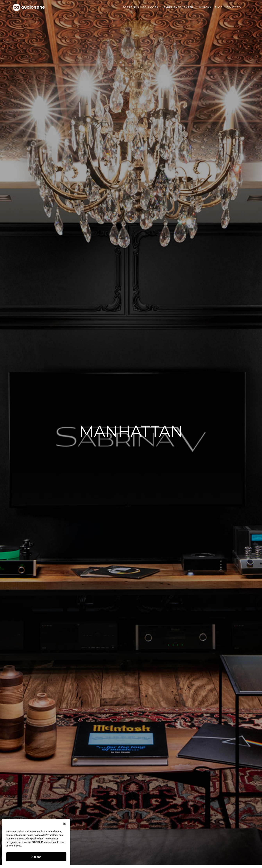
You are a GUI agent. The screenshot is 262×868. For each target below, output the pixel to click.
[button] (64, 824)
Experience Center (179, 7)
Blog (219, 7)
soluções (151, 7)
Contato (234, 7)
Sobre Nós (131, 7)
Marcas (205, 7)
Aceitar (36, 857)
